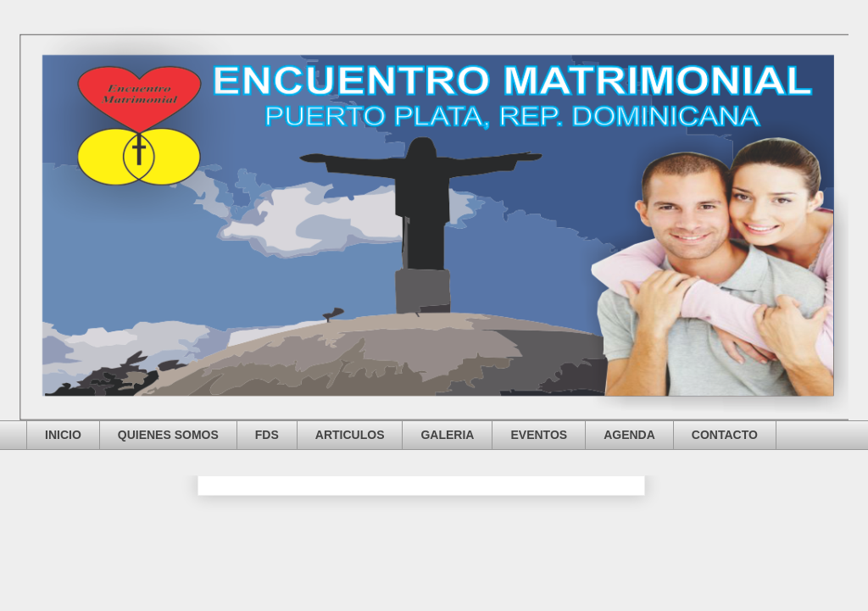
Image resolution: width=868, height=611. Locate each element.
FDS (267, 435)
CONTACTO (725, 435)
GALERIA (447, 435)
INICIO (63, 435)
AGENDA (629, 435)
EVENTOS (539, 435)
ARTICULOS (350, 435)
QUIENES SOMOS (168, 435)
